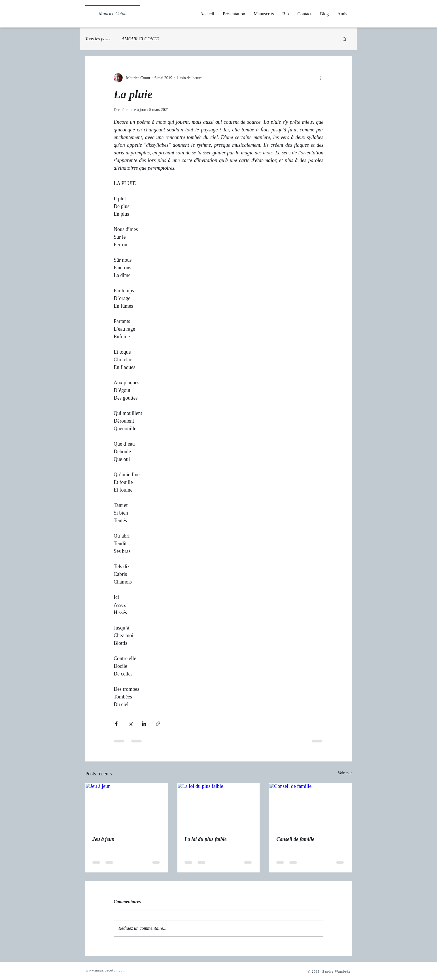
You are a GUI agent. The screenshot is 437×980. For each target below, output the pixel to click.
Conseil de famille (295, 839)
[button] (344, 39)
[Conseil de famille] (310, 807)
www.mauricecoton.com (106, 970)
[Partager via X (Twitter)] (130, 724)
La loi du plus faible (206, 839)
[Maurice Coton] (113, 14)
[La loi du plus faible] (219, 807)
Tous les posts (98, 39)
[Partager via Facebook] (116, 724)
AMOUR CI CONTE (140, 39)
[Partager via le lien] (158, 724)
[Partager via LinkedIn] (144, 724)
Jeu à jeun (103, 839)
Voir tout (345, 773)
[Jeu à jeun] (127, 807)
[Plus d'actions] (320, 78)
